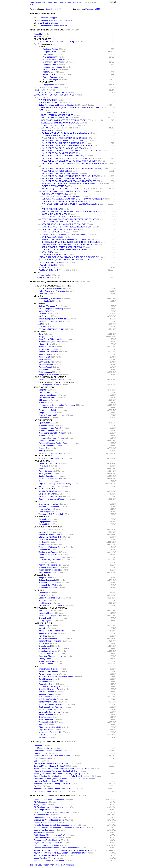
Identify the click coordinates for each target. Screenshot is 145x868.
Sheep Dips (43, 593)
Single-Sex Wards (46, 730)
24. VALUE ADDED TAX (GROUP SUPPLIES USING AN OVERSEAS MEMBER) (71, 163)
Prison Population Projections (46, 845)
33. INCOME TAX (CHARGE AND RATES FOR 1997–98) (62, 189)
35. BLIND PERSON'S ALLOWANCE (53, 194)
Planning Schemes (46, 364)
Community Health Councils (54, 62)
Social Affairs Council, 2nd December (49, 860)
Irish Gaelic (43, 636)
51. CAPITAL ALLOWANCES (50, 237)
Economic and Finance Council (47, 87)
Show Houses (44, 354)
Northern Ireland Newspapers (50, 288)
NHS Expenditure (46, 697)
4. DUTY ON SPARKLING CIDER (52, 113)
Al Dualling (43, 600)
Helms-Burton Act (41, 753)
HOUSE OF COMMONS (44, 456)
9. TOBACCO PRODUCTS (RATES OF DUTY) (57, 125)
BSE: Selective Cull (42, 758)
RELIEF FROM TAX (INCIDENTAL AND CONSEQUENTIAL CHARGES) (68, 260)
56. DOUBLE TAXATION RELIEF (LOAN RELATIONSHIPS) (63, 250)
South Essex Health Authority (50, 707)
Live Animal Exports (47, 613)
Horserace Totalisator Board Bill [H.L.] (49, 781)
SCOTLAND (39, 590)
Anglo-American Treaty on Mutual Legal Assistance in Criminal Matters (62, 850)
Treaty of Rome (40, 805)
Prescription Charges (47, 684)
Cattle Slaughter (45, 512)
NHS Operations (50, 65)
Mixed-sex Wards (45, 509)
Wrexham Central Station (49, 507)
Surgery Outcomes (51, 77)
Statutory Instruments (47, 580)
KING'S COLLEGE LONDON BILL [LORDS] (56, 42)
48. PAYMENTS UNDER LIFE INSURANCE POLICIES (61, 229)
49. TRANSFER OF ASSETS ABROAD (54, 232)
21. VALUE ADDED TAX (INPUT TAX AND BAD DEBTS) (61, 156)
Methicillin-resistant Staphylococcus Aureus (56, 676)
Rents (41, 334)
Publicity (42, 451)
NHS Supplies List (46, 709)
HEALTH (42, 47)
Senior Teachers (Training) (49, 570)
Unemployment (45, 646)
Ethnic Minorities (45, 468)
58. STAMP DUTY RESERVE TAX (52, 255)
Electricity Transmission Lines (50, 598)
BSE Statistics (40, 833)
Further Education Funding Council (53, 557)
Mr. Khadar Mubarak (42, 815)
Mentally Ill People (50, 80)
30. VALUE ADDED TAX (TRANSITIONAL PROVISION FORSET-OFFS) (68, 181)
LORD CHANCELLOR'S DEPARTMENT (50, 377)
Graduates (43, 562)
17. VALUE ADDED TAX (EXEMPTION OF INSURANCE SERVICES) (66, 146)
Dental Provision (45, 679)
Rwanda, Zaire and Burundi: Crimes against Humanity (56, 825)
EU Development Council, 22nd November (51, 807)
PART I (41, 110)
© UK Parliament (67, 865)
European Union (45, 578)
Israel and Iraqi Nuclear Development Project (52, 812)
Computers (43, 390)
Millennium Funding (46, 425)
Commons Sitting (47, 18)
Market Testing (49, 57)
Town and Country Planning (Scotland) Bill (51, 766)
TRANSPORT (40, 304)
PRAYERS (38, 37)
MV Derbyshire (45, 316)
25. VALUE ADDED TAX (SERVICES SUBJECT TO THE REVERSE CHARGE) (70, 169)
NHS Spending (49, 54)
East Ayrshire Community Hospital (52, 605)
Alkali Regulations (46, 370)
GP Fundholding (45, 682)
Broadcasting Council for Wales (51, 433)
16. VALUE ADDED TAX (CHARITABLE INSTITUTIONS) (61, 143)
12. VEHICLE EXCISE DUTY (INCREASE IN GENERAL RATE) (64, 133)
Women (42, 436)
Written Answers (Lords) (50, 26)
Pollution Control (45, 357)
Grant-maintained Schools (49, 504)
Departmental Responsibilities (51, 321)
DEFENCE (38, 296)
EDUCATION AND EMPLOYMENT (48, 527)
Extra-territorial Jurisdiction (49, 410)
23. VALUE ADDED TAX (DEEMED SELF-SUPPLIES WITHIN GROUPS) (68, 161)
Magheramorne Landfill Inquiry (51, 638)
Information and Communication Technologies (57, 405)
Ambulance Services (47, 694)
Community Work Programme (50, 641)
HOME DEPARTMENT (43, 461)
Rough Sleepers (45, 337)
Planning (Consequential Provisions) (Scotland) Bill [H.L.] (57, 774)
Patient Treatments (46, 715)
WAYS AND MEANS (47, 100)
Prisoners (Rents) (46, 344)
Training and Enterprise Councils (52, 547)
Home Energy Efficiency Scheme (52, 339)
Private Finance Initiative (48, 674)
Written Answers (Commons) (51, 20)
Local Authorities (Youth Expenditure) (49, 92)
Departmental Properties (48, 352)
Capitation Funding (51, 49)
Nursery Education (46, 545)
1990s (50, 2)
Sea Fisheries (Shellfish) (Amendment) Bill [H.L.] (53, 763)
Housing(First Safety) (47, 349)
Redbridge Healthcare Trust (50, 689)
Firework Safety (45, 275)
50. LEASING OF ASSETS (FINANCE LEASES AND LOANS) (63, 234)
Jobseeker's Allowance (48, 588)
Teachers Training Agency (49, 567)
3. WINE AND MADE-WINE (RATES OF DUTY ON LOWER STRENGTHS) (69, 108)
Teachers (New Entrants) (48, 552)
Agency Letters (45, 423)
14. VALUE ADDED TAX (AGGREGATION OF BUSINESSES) (63, 138)
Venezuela (43, 293)
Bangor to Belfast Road (48, 633)
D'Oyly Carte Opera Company (51, 446)
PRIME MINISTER (46, 82)
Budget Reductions (46, 413)
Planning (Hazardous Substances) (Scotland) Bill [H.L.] (56, 771)
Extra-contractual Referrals (49, 712)
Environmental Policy (47, 362)
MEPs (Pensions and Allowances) (52, 291)
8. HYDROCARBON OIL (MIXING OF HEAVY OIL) (59, 123)
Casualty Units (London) (48, 669)
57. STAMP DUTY (46, 252)
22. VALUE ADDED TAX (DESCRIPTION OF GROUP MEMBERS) (65, 158)
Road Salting (44, 626)
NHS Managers (49, 72)
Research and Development (50, 618)
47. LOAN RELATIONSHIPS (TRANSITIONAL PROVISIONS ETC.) (66, 227)
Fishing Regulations (47, 621)
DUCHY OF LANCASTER (44, 489)
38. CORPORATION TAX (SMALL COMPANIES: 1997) (61, 201)
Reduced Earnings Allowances (51, 583)
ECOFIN (37, 786)
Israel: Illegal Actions (42, 810)
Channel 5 (43, 448)
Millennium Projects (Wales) (50, 428)
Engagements (49, 85)
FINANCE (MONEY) (47, 265)
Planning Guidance (46, 347)
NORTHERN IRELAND (43, 623)
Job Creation (44, 644)
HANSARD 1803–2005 (37, 2)
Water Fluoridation (46, 720)
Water (41, 359)
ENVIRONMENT (41, 332)
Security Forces (45, 659)
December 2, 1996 (53, 9)
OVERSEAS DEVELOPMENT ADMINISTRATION (54, 382)
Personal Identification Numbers (47, 840)
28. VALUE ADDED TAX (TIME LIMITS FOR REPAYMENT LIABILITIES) (68, 176)
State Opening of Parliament (50, 299)
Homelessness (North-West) (50, 342)
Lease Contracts (45, 301)
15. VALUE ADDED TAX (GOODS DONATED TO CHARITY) (63, 141)
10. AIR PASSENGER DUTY (50, 128)
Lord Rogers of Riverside (44, 748)
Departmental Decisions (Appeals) (52, 499)
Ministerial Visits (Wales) (48, 585)
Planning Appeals (46, 367)
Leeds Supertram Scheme (45, 858)
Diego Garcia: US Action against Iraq (49, 817)
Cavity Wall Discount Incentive (51, 656)
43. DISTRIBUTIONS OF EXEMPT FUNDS (56, 217)
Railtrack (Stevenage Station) (50, 306)
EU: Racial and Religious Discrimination (50, 791)
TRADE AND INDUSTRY (44, 387)
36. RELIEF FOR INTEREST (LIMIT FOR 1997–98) (59, 196)
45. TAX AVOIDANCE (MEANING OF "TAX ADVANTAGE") (62, 222)
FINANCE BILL (45, 267)
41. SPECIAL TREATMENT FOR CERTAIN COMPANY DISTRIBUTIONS (68, 212)
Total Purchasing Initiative (53, 59)
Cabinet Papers (45, 519)
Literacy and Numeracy (48, 540)
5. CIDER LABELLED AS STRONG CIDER (56, 115)
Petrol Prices (44, 392)
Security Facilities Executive (50, 491)
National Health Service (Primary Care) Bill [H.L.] (54, 784)
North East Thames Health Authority (53, 704)
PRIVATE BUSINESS (43, 39)
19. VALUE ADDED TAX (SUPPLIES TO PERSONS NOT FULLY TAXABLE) (69, 151)
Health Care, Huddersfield (53, 75)
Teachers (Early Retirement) (50, 560)
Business (38, 761)
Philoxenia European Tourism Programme (55, 443)
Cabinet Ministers (46, 524)
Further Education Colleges (50, 555)
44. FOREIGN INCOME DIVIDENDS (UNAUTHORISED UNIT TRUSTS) (68, 219)
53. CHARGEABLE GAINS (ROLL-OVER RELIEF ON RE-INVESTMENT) (68, 242)
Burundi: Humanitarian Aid (45, 822)
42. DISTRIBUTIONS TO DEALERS (53, 214)
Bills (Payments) (45, 717)
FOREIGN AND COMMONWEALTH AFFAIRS (52, 286)
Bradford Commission (47, 476)
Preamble (38, 34)
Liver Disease (44, 735)
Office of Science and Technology (52, 415)
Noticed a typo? (36, 865)
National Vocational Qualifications (52, 534)
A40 (40, 324)
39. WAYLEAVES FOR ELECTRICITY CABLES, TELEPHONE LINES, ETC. (69, 204)
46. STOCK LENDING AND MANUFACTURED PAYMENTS (62, 224)
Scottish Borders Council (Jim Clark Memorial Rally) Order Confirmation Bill (64, 776)
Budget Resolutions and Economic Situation (56, 105)
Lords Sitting (45, 23)
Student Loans (44, 550)
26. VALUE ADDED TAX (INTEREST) (54, 171)
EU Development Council (49, 385)
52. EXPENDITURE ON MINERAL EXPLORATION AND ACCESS (65, 240)
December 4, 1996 (93, 9)
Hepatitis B (43, 737)
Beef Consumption (46, 611)
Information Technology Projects (51, 329)
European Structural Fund (49, 375)
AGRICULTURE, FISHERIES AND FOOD (51, 608)
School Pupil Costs (46, 661)
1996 (56, 2)
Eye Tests (42, 725)
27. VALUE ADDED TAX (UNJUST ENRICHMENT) (59, 173)
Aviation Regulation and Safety (51, 309)
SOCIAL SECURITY (42, 575)
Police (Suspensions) (47, 474)
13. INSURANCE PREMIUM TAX (52, 136)
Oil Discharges (44, 400)
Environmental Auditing (48, 397)
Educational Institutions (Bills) (50, 537)
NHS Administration (46, 692)
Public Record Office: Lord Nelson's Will (50, 835)
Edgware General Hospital (49, 727)
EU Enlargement (41, 802)
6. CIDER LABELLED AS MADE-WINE (54, 118)
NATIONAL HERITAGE (43, 420)
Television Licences (46, 430)
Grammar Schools (46, 529)
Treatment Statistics (47, 722)
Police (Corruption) (46, 471)
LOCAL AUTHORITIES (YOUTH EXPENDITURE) (54, 95)
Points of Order (40, 90)
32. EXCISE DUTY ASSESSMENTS (53, 186)
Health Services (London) (49, 671)
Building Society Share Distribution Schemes (52, 756)
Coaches (42, 326)
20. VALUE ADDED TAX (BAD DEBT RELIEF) (57, 153)
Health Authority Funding (48, 702)
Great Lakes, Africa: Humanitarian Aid (49, 820)
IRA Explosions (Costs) (48, 395)
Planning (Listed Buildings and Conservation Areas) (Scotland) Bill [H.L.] (63, 768)
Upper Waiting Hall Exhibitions (51, 458)
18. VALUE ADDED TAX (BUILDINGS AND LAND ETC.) (61, 148)
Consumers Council (46, 408)
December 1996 (66, 2)
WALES (37, 501)
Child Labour (44, 418)
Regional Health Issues (52, 67)
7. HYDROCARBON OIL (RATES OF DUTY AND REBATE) (62, 120)
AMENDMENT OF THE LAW (50, 103)
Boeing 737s (44, 311)
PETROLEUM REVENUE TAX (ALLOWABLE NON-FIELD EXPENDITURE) (69, 257)
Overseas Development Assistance (48, 751)
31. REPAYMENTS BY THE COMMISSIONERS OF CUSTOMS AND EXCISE (70, 184)
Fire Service (43, 466)
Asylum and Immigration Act (50, 486)
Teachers (42, 542)
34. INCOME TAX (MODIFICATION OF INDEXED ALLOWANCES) (65, 191)
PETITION (38, 273)
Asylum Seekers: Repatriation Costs (48, 843)
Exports (42, 403)
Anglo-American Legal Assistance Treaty (55, 484)
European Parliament (47, 494)
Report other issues (51, 865)
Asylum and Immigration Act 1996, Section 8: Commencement (59, 853)
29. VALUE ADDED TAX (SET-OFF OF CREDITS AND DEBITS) (64, 179)
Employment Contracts (48, 463)
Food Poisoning (45, 603)
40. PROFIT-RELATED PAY (50, 209)
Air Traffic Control (45, 314)
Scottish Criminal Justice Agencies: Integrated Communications (59, 828)
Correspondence (45, 481)
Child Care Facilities (47, 441)
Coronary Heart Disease (48, 654)
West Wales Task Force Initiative (52, 514)
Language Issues (45, 532)
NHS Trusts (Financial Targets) (51, 699)
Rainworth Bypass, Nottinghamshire (53, 319)
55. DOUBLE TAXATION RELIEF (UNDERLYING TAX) (60, 247)
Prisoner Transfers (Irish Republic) (52, 631)
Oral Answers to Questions (45, 44)
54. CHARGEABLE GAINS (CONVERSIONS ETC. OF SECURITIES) (66, 245)
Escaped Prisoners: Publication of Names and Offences (56, 848)
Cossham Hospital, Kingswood (51, 687)
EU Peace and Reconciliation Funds (53, 649)
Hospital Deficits (50, 52)
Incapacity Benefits (42, 277)
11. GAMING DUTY (46, 130)
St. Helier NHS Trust (51, 70)
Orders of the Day (41, 97)
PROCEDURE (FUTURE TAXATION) (53, 262)
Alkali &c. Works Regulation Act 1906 (49, 855)
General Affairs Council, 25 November (49, 800)
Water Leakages (45, 372)
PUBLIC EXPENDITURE (48, 270)
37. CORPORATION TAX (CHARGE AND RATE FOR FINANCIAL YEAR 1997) (70, 199)
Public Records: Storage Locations (48, 838)
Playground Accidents (47, 572)
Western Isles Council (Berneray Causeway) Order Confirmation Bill (61, 779)
